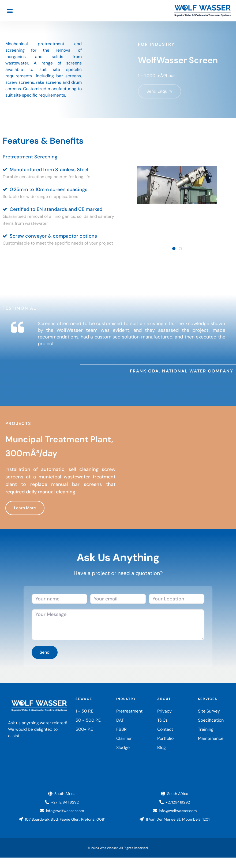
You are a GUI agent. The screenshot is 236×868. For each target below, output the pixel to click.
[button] (10, 11)
